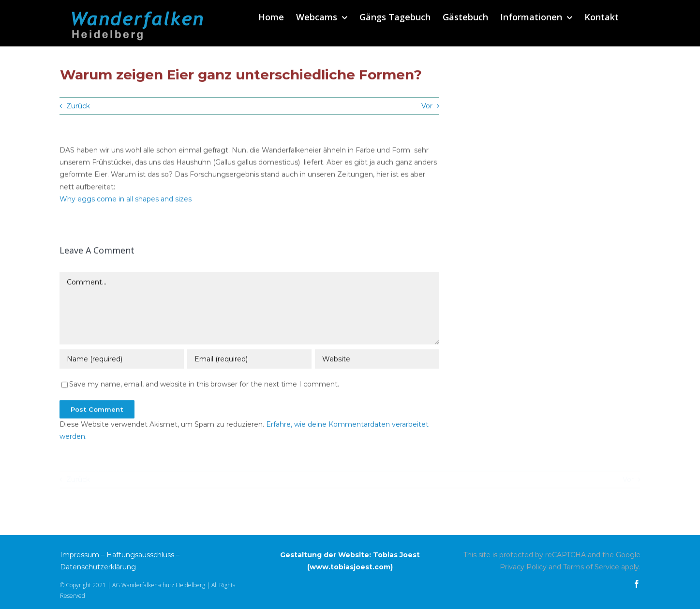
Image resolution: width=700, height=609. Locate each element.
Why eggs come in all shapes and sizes (126, 200)
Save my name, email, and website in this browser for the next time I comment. (204, 385)
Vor (427, 106)
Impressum (80, 555)
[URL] (377, 360)
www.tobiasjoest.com (350, 567)
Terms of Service (591, 567)
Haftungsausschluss (140, 555)
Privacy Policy (523, 567)
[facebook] (637, 584)
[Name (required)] (121, 360)
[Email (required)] (249, 360)
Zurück (78, 106)
